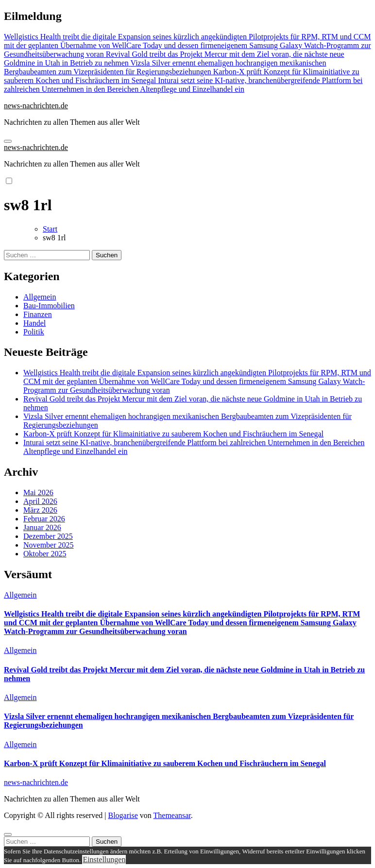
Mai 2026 (38, 492)
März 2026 (40, 510)
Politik (34, 332)
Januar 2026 (42, 527)
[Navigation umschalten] (8, 141)
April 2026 (40, 501)
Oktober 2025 (45, 554)
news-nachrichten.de (36, 106)
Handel (34, 323)
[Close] (8, 835)
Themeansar (172, 815)
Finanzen (38, 314)
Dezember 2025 (48, 536)
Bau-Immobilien (49, 306)
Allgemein (40, 297)
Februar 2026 (44, 519)
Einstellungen (104, 860)
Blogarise (123, 815)
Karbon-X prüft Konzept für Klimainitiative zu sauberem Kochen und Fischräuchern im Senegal (173, 434)
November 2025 (49, 545)
